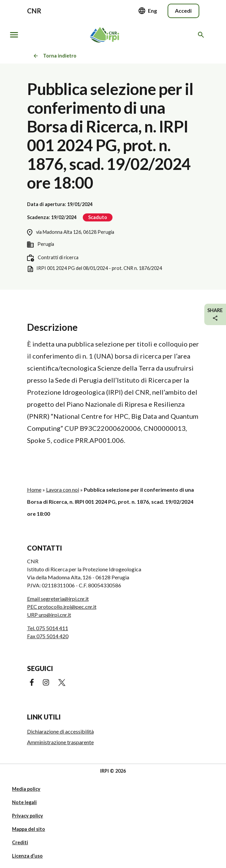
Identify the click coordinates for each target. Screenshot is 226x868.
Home (34, 490)
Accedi (183, 11)
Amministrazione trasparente (60, 742)
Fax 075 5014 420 (48, 636)
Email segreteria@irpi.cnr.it (58, 599)
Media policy (26, 789)
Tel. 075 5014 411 (48, 628)
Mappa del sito (29, 829)
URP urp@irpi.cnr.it (49, 615)
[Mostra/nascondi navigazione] (14, 35)
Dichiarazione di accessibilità (60, 731)
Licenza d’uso (27, 856)
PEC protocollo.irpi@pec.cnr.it (62, 607)
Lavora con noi (63, 490)
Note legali (24, 802)
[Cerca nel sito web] (202, 35)
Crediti (20, 842)
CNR (34, 11)
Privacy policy (28, 816)
